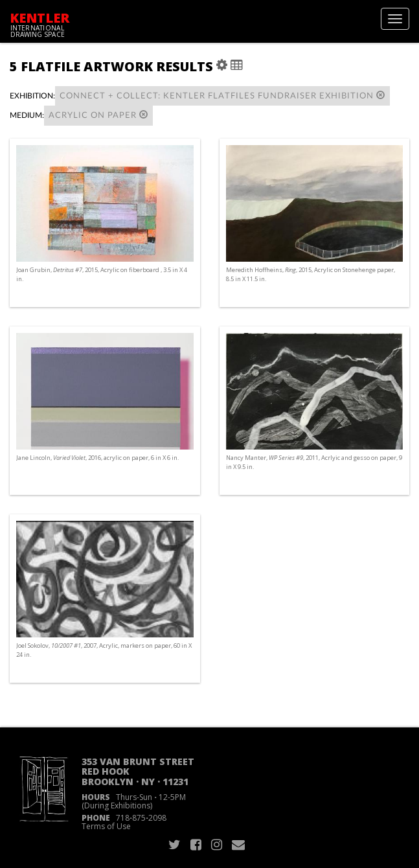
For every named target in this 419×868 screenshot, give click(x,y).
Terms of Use (106, 826)
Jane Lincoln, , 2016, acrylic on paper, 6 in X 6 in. (97, 458)
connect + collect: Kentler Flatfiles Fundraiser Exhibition (222, 96)
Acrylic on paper (98, 115)
